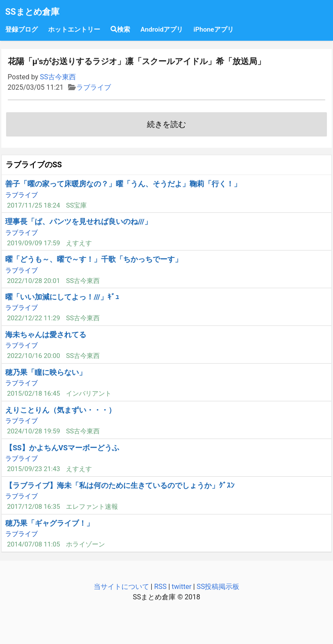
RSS (160, 587)
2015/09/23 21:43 (33, 469)
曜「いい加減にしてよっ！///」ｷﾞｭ (62, 297)
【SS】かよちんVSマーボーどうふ (62, 448)
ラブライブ (94, 87)
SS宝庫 (76, 205)
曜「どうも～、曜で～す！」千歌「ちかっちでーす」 (94, 259)
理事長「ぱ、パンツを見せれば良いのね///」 (78, 221)
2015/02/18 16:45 (33, 394)
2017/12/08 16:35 (33, 507)
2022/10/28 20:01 (33, 281)
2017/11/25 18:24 (33, 205)
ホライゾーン (85, 544)
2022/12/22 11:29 (33, 318)
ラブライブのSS (34, 165)
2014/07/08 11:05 (33, 544)
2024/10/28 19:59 (33, 431)
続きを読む (166, 124)
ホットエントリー (74, 29)
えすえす (79, 243)
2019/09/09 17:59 (33, 243)
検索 (120, 29)
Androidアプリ (162, 29)
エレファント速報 (92, 507)
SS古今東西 (58, 77)
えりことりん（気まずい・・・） (60, 410)
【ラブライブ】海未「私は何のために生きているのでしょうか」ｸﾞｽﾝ (120, 485)
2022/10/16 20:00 (33, 356)
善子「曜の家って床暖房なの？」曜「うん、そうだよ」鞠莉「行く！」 (123, 184)
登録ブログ (21, 29)
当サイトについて (121, 587)
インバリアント (89, 394)
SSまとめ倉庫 (32, 12)
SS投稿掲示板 (218, 587)
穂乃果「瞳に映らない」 (46, 372)
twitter (182, 587)
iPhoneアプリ (213, 29)
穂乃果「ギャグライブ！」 (49, 523)
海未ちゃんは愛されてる (46, 335)
